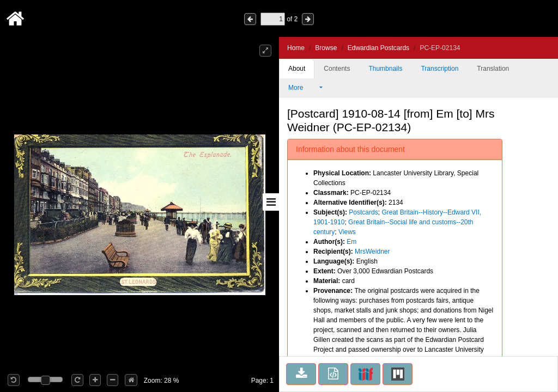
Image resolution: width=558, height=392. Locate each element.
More (303, 88)
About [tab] (297, 69)
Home (296, 48)
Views (347, 232)
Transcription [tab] (439, 69)
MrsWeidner (372, 252)
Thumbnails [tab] (385, 69)
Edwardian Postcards (378, 48)
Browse (326, 48)
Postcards (363, 212)
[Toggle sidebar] (271, 202)
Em (351, 242)
